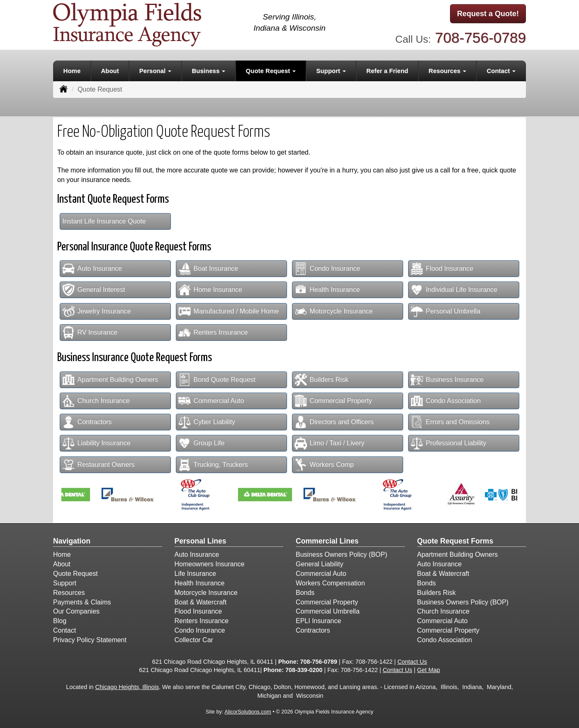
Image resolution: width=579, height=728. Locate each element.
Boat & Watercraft (201, 602)
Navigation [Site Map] (72, 541)
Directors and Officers (334, 422)
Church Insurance (96, 401)
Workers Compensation (330, 583)
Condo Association (446, 401)
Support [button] (331, 71)
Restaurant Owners (99, 465)
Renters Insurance (213, 332)
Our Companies (76, 611)
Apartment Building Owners (110, 380)
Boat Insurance (208, 269)
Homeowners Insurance (210, 564)
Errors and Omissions (450, 422)
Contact (64, 630)
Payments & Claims (82, 602)
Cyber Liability (207, 422)
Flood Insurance (442, 269)
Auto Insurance (92, 269)
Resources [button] (447, 71)
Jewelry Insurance (97, 311)
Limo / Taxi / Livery (330, 443)
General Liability (320, 564)
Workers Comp (324, 465)
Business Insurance (447, 380)
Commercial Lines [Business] (327, 541)
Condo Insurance (327, 269)
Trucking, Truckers (213, 465)
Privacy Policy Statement (90, 640)
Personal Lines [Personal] (201, 541)
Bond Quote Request (217, 380)
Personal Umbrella (446, 311)
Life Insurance (196, 574)
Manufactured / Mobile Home (229, 311)
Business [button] (209, 71)
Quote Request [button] (271, 71)
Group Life (202, 443)
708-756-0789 (480, 38)
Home (72, 71)
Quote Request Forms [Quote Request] (455, 541)
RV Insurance (90, 332)
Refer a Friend (387, 71)
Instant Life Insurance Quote (104, 221)
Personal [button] (156, 71)
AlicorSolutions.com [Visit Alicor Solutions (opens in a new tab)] (248, 712)
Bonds (305, 593)
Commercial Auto (211, 401)
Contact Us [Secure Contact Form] (412, 662)
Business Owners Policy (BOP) (342, 554)
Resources (69, 593)
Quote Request (75, 574)
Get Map (429, 670)
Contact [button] (501, 71)
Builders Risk (321, 380)
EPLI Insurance (318, 621)
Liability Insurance (96, 443)
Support (65, 583)
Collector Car (194, 640)
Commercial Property (333, 401)
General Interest (94, 290)
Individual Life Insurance (454, 290)
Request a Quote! (488, 14)
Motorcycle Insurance (334, 311)
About (110, 71)
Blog (60, 621)
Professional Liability (449, 443)
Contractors (87, 422)
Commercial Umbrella (328, 611)
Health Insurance (327, 290)
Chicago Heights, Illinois (127, 687)
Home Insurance (210, 290)
